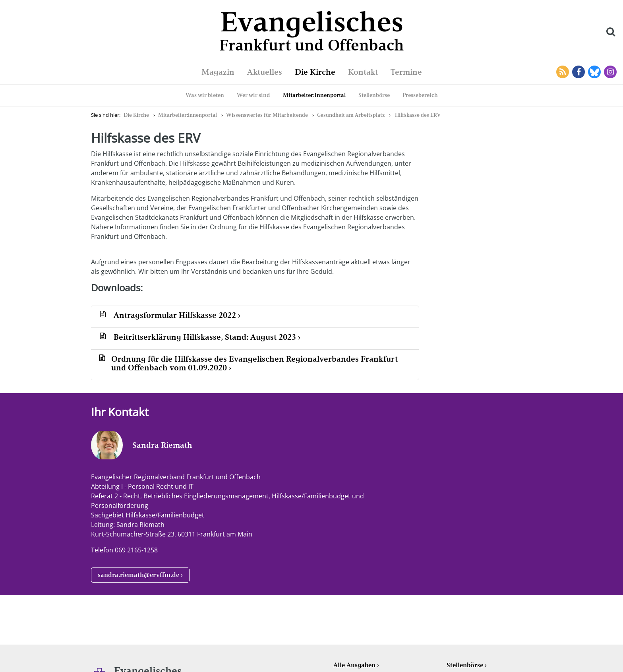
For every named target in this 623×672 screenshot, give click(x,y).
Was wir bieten (205, 95)
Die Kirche (315, 72)
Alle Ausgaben (354, 665)
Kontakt (363, 72)
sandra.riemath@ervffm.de (138, 575)
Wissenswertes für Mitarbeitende (267, 115)
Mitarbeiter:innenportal (314, 95)
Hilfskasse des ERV (418, 115)
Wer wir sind (253, 95)
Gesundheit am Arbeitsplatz (351, 115)
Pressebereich (420, 95)
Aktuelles (265, 72)
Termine (406, 72)
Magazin (218, 72)
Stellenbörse (374, 95)
